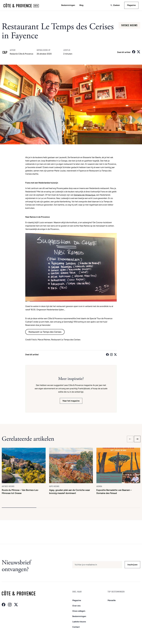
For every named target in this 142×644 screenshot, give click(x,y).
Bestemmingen (68, 5)
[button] (19, 508)
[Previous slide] (130, 439)
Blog (81, 5)
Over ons (76, 606)
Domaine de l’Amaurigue (85, 195)
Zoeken (116, 5)
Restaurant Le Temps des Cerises (45, 332)
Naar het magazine (71, 401)
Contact (76, 627)
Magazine (131, 5)
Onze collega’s (79, 611)
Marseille (112, 600)
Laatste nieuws (79, 622)
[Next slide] (137, 439)
